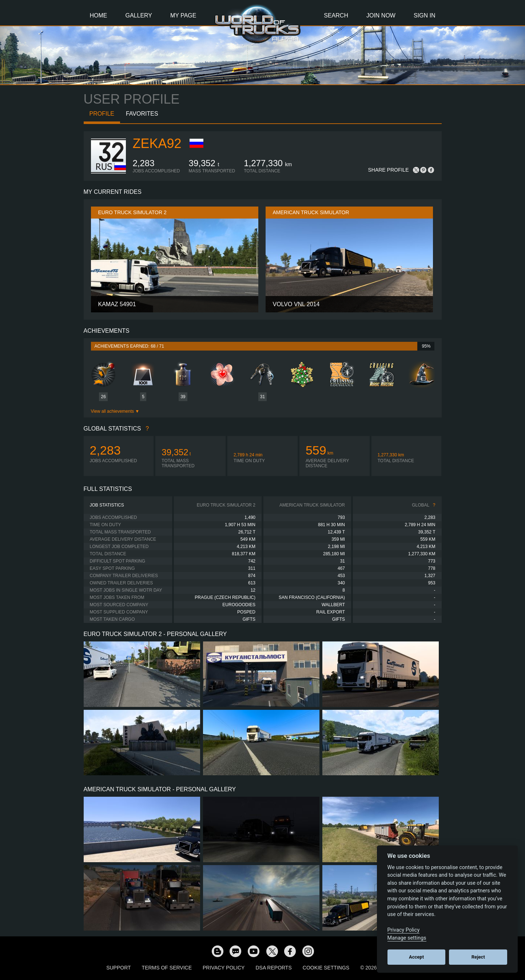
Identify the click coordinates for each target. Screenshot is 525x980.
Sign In (425, 15)
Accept (416, 957)
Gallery (139, 15)
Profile (102, 114)
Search (336, 15)
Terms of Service (167, 968)
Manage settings (407, 938)
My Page (183, 15)
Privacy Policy (224, 968)
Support (118, 968)
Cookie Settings (326, 968)
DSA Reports (273, 968)
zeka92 (157, 143)
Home (99, 15)
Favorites (142, 114)
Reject (478, 957)
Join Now (381, 15)
